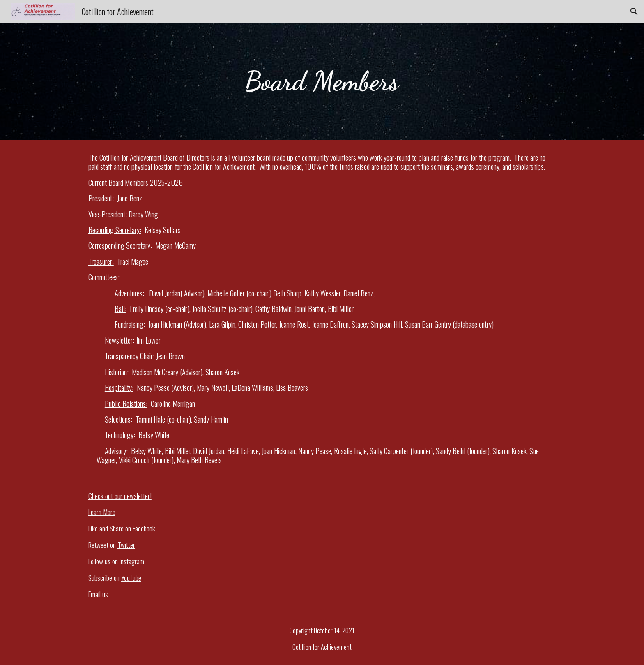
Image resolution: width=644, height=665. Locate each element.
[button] (634, 12)
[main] (322, 81)
